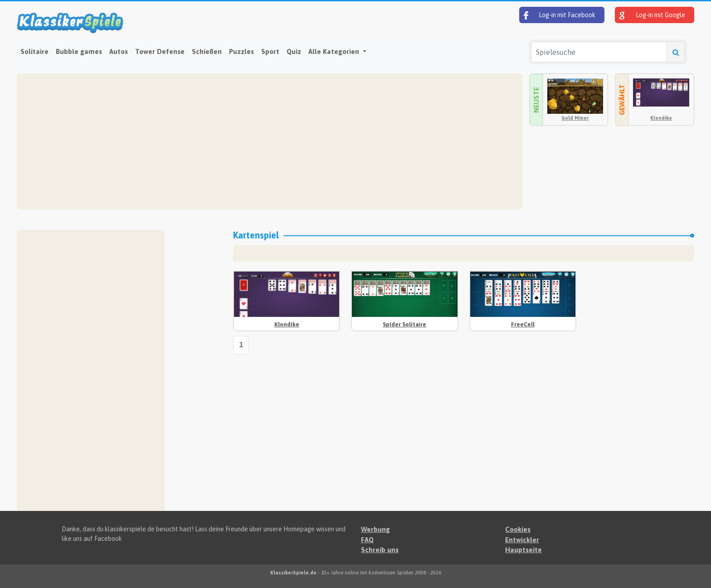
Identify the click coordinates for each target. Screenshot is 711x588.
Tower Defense (160, 51)
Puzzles (241, 51)
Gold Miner (575, 118)
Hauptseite (524, 550)
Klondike (661, 118)
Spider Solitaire (404, 324)
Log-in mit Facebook (560, 15)
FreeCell (523, 324)
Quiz (294, 51)
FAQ (367, 540)
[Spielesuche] (599, 52)
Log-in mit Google (652, 15)
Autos (119, 51)
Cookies (518, 529)
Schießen (207, 51)
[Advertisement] (270, 141)
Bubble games (79, 51)
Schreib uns (380, 550)
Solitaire (34, 51)
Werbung (375, 529)
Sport (270, 51)
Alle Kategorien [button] (335, 51)
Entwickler (522, 540)
